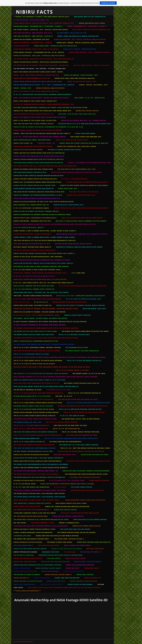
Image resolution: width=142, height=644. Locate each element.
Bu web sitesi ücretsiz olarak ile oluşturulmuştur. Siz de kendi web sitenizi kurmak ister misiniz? (71, 3)
